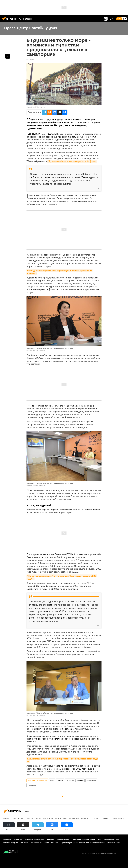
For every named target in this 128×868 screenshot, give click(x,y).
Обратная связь (114, 843)
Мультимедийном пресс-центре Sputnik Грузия (72, 161)
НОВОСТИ (7, 818)
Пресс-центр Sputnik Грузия (37, 780)
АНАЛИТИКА (19, 818)
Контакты (18, 839)
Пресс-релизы (63, 839)
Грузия (52, 780)
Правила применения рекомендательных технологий (83, 843)
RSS (99, 839)
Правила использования (34, 839)
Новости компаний (112, 839)
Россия (105, 818)
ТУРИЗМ (60, 780)
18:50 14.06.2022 (33, 60)
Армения (80, 780)
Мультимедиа (118, 818)
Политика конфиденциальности (15, 843)
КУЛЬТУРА (86, 818)
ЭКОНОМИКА (91, 780)
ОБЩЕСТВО (70, 780)
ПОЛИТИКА (48, 818)
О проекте (7, 839)
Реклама (51, 839)
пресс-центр (32, 785)
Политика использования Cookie (45, 843)
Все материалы (34, 818)
